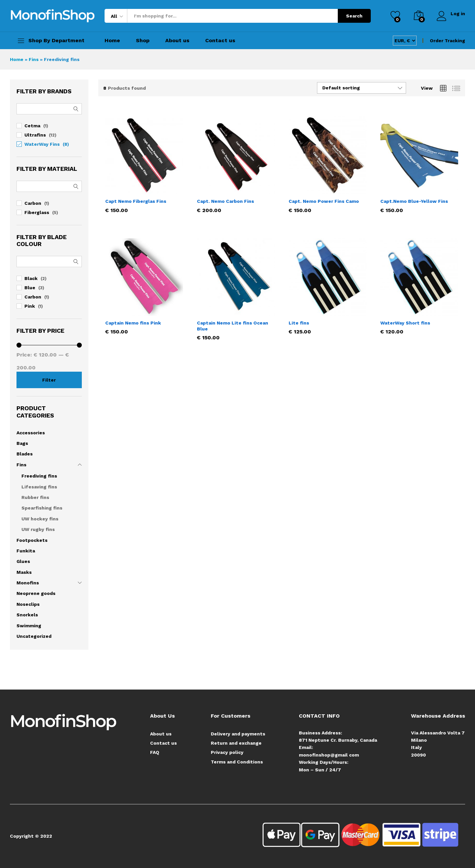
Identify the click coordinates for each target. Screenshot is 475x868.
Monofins (28, 583)
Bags (22, 443)
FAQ (155, 752)
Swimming (29, 626)
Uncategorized (34, 636)
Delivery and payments (238, 734)
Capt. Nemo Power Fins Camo (324, 201)
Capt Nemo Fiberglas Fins (136, 201)
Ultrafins (35, 135)
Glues (23, 561)
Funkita (26, 551)
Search (354, 16)
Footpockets (32, 540)
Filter (49, 380)
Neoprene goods (36, 593)
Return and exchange (236, 743)
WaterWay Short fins (405, 323)
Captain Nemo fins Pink (133, 323)
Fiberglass (37, 212)
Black (31, 278)
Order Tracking (447, 41)
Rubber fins (35, 497)
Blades (25, 454)
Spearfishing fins (42, 508)
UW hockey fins (40, 519)
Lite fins (299, 323)
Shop (143, 41)
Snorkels (27, 615)
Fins (34, 59)
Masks (24, 572)
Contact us (220, 41)
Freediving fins (39, 476)
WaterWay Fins (42, 144)
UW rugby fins (38, 529)
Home (112, 41)
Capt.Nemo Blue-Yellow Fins (414, 201)
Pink (30, 306)
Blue (30, 288)
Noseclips (28, 604)
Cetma (32, 126)
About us (177, 41)
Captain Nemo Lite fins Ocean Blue (233, 326)
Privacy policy (227, 752)
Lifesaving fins (39, 487)
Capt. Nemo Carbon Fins (225, 201)
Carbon (33, 203)
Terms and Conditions (237, 762)
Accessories (31, 433)
